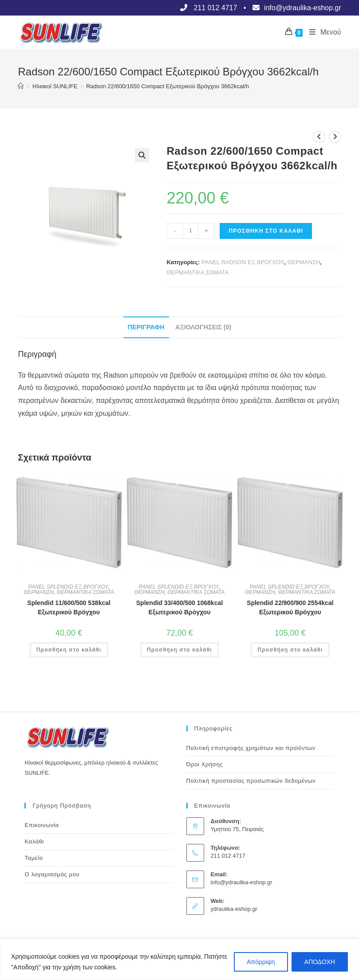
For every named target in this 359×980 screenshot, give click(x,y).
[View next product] (335, 137)
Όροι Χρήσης (205, 764)
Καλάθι (34, 841)
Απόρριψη (261, 962)
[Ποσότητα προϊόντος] (190, 231)
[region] (179, 959)
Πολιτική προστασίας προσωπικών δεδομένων (251, 781)
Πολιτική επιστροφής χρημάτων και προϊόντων (251, 748)
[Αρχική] (21, 86)
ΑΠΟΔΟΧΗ (320, 962)
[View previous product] (319, 137)
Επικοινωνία (41, 825)
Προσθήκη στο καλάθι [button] (69, 650)
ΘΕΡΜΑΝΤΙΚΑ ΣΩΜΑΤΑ (197, 272)
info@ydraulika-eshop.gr (242, 882)
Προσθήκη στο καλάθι (266, 231)
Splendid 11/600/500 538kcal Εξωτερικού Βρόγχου (69, 607)
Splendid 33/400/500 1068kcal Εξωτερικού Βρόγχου (179, 607)
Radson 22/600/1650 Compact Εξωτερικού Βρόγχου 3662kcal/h (168, 86)
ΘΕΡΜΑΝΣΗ (304, 262)
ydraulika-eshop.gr (234, 909)
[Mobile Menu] (322, 32)
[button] (142, 155)
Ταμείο (34, 858)
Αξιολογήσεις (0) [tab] (203, 327)
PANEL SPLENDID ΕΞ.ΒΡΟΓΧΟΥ (68, 587)
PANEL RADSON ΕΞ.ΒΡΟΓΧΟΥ (243, 262)
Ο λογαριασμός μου (52, 874)
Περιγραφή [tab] (146, 327)
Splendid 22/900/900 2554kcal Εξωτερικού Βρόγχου (290, 607)
